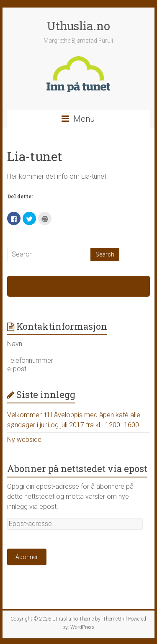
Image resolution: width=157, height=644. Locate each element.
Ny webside (24, 440)
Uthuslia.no (78, 26)
